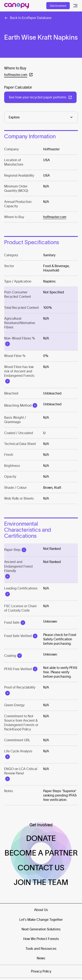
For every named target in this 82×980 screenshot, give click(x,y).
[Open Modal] (7, 344)
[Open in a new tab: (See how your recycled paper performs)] (40, 97)
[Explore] (41, 117)
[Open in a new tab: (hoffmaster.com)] (19, 75)
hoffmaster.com (55, 217)
